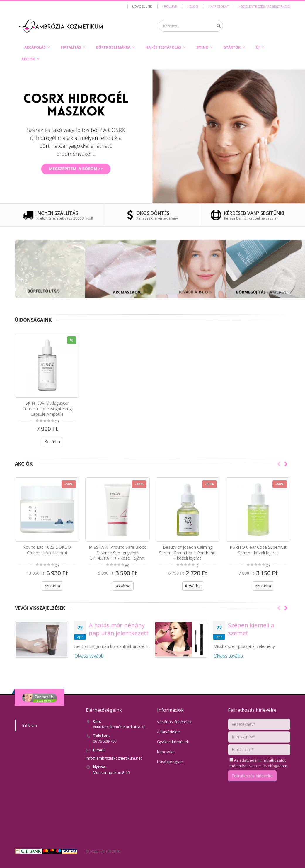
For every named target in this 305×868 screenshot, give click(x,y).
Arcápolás (35, 47)
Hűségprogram (170, 762)
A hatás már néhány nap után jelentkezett (119, 629)
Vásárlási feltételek (174, 722)
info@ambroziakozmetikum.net (114, 758)
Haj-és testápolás (163, 47)
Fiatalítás (71, 47)
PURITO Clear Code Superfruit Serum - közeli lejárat (258, 550)
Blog (193, 6)
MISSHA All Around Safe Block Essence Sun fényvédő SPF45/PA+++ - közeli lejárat (117, 553)
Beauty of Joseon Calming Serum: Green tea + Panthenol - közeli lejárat (188, 553)
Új (258, 47)
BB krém (30, 725)
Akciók (28, 59)
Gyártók (232, 47)
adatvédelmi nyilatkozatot (263, 760)
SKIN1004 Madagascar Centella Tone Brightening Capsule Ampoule (47, 408)
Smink (202, 47)
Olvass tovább (89, 656)
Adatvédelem (169, 732)
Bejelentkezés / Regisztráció (265, 6)
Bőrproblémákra (113, 47)
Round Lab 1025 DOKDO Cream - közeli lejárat (47, 550)
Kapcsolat (219, 6)
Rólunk (170, 6)
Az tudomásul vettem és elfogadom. (259, 763)
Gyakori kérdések (173, 742)
